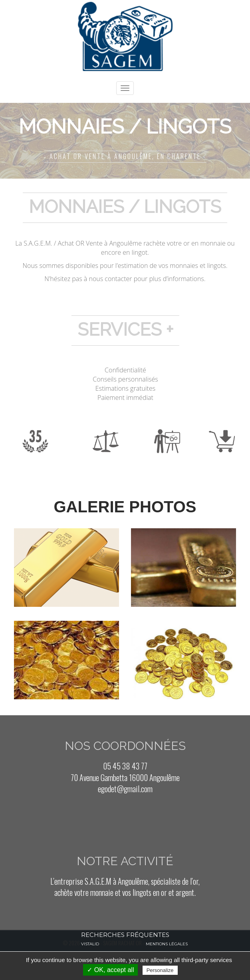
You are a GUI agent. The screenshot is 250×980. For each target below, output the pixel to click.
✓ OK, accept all (110, 970)
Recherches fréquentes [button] (125, 935)
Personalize (160, 970)
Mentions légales (167, 944)
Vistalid (90, 944)
